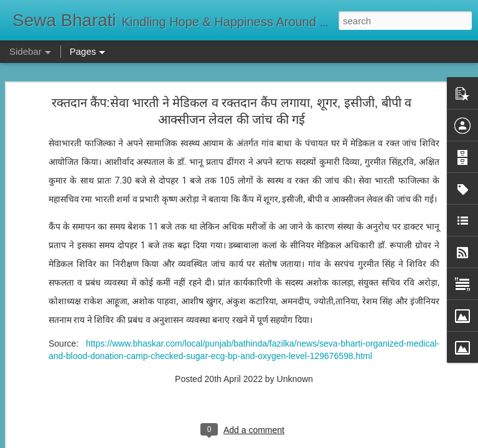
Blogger (278, 441)
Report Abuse (315, 441)
